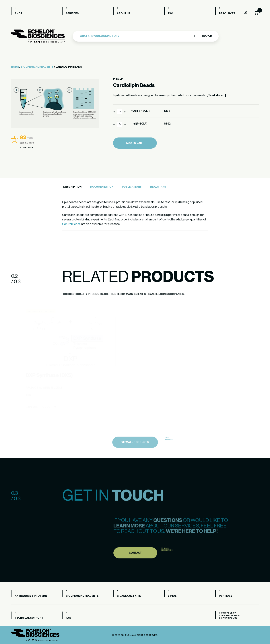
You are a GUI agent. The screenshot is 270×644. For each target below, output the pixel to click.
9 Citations (26, 147)
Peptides (226, 596)
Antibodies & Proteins (31, 596)
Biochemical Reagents (37, 67)
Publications (132, 187)
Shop (19, 14)
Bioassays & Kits (129, 596)
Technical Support (29, 618)
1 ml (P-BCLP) (139, 124)
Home (15, 67)
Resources (227, 14)
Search (207, 36)
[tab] (72, 187)
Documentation (102, 187)
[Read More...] (216, 95)
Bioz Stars (158, 187)
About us (124, 14)
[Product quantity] (120, 112)
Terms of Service (229, 615)
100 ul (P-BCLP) (141, 111)
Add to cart (135, 143)
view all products (135, 450)
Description (72, 187)
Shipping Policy (228, 618)
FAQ (171, 14)
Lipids (172, 596)
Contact (135, 561)
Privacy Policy (227, 613)
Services (72, 14)
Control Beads (71, 224)
